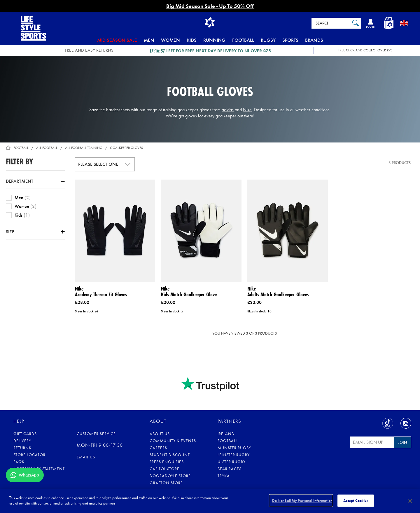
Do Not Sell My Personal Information (302, 501)
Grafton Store (166, 483)
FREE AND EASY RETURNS (89, 50)
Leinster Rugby (234, 455)
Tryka (224, 476)
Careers (158, 448)
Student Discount (170, 455)
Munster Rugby (234, 448)
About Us (160, 434)
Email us (86, 457)
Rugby (268, 40)
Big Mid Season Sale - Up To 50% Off (210, 6)
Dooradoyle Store (170, 476)
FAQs (19, 462)
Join (402, 442)
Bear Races (230, 469)
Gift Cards (25, 434)
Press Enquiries (167, 462)
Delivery (22, 441)
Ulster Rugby (232, 462)
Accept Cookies (356, 501)
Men (149, 40)
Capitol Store (164, 469)
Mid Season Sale (117, 40)
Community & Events (173, 441)
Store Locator (29, 455)
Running (214, 40)
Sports (290, 40)
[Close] (410, 501)
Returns (22, 448)
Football (243, 40)
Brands (314, 40)
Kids (192, 40)
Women (170, 40)
